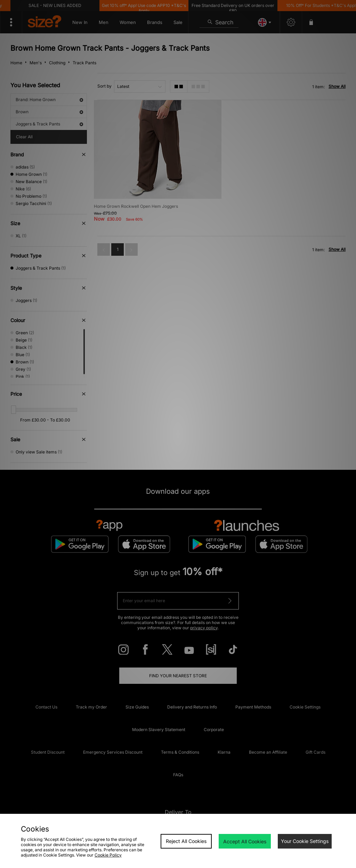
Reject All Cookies (186, 841)
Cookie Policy (108, 855)
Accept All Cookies (245, 841)
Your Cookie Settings (305, 841)
